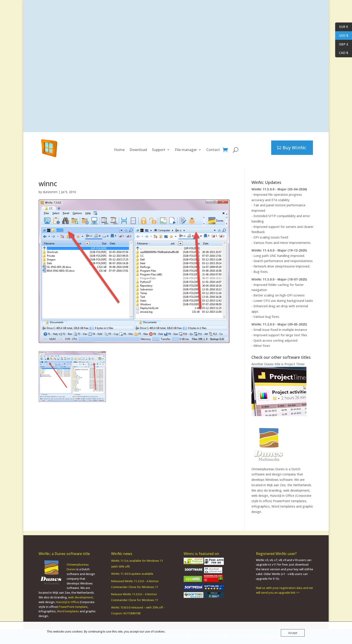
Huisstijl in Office (282, 496)
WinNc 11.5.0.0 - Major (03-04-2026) (279, 189)
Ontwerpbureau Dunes (268, 469)
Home (119, 150)
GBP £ (342, 44)
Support (159, 150)
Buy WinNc (294, 148)
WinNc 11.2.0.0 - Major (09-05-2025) (279, 324)
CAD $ (342, 53)
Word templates (283, 506)
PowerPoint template (73, 602)
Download (138, 150)
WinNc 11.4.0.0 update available (132, 569)
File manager (186, 150)
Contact (213, 150)
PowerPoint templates (290, 501)
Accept (293, 633)
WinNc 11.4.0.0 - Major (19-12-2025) (279, 250)
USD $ (342, 36)
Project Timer (295, 364)
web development (80, 593)
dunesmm (50, 192)
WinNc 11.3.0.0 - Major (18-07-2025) (279, 279)
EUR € (342, 27)
